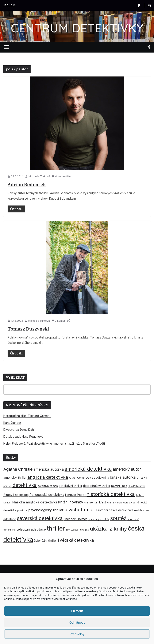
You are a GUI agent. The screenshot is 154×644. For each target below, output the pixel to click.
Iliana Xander (12, 423)
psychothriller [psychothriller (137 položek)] (80, 510)
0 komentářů (61, 176)
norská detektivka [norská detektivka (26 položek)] (125, 503)
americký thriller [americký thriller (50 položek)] (15, 477)
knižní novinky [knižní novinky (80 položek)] (71, 502)
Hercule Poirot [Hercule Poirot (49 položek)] (75, 495)
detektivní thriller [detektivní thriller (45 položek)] (70, 486)
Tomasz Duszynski (28, 329)
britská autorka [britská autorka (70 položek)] (123, 477)
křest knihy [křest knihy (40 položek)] (107, 502)
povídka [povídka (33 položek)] (22, 510)
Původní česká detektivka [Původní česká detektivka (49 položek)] (115, 510)
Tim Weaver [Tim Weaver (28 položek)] (73, 530)
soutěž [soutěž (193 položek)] (118, 518)
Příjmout (77, 611)
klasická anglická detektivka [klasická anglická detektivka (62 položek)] (35, 502)
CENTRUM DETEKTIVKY (77, 28)
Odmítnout (77, 622)
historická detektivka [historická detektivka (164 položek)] (111, 494)
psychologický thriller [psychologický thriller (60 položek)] (46, 510)
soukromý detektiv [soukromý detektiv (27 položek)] (99, 519)
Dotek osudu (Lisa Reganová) (24, 437)
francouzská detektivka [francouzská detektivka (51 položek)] (47, 495)
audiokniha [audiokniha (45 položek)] (101, 477)
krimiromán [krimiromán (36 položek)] (91, 502)
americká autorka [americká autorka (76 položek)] (49, 469)
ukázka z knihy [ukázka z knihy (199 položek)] (108, 529)
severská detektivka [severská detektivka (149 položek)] (40, 518)
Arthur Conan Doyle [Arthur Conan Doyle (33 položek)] (81, 478)
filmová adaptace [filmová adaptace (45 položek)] (16, 495)
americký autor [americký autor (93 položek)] (127, 469)
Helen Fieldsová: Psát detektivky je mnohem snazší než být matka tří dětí (54, 443)
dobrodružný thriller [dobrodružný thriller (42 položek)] (97, 486)
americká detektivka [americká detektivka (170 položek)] (88, 469)
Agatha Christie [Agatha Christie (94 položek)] (18, 469)
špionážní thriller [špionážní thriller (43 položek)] (45, 541)
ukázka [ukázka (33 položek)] (85, 530)
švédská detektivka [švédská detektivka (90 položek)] (76, 540)
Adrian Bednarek (27, 184)
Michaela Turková (39, 176)
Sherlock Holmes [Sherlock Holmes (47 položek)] (76, 519)
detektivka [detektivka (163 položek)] (25, 485)
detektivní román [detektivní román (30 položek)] (48, 486)
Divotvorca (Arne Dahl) (20, 430)
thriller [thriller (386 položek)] (56, 528)
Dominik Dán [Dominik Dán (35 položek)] (119, 486)
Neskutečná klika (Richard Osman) (27, 416)
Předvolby (77, 634)
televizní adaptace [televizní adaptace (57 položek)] (31, 529)
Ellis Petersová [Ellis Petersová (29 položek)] (136, 486)
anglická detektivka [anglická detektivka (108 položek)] (48, 477)
